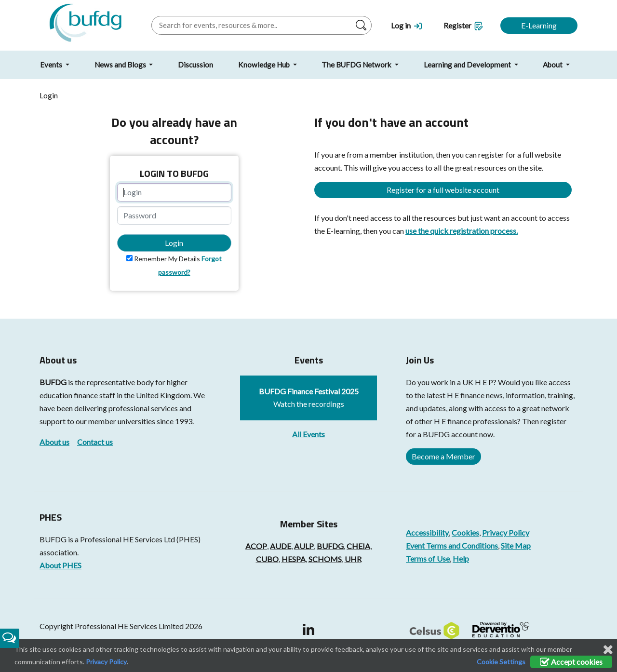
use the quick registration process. (462, 231)
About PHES (60, 565)
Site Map (516, 545)
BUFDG (53, 382)
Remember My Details (167, 259)
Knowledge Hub (265, 65)
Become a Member (443, 456)
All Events (308, 434)
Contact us (95, 442)
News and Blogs (121, 65)
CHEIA (358, 546)
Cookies (465, 532)
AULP (304, 546)
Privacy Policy (506, 532)
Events (52, 65)
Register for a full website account (443, 190)
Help (461, 558)
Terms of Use (428, 558)
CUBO (267, 559)
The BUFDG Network (357, 65)
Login (174, 243)
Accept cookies (571, 662)
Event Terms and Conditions (452, 545)
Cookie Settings (501, 662)
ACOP (256, 546)
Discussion (195, 65)
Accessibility (427, 532)
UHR (353, 559)
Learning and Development (468, 65)
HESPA (294, 559)
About (553, 65)
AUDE (281, 546)
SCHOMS (325, 559)
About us (54, 442)
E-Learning (539, 25)
